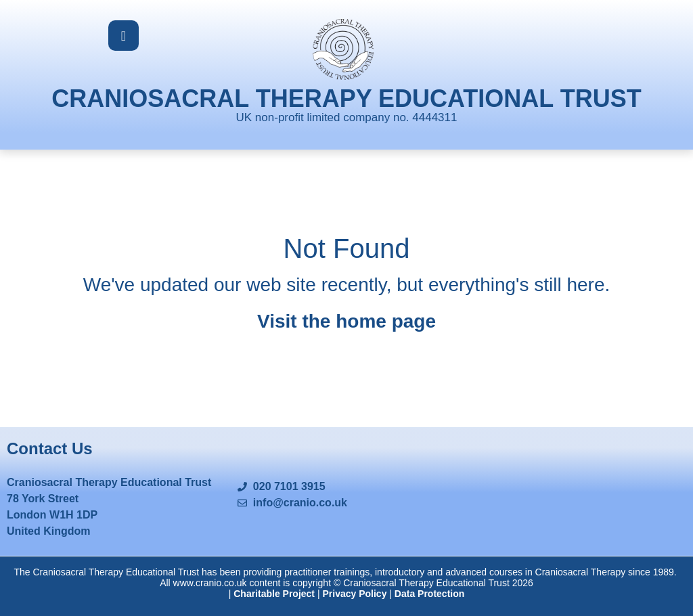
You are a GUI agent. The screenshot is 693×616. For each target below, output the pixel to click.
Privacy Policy (354, 594)
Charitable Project (274, 594)
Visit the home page (346, 321)
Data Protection (429, 594)
